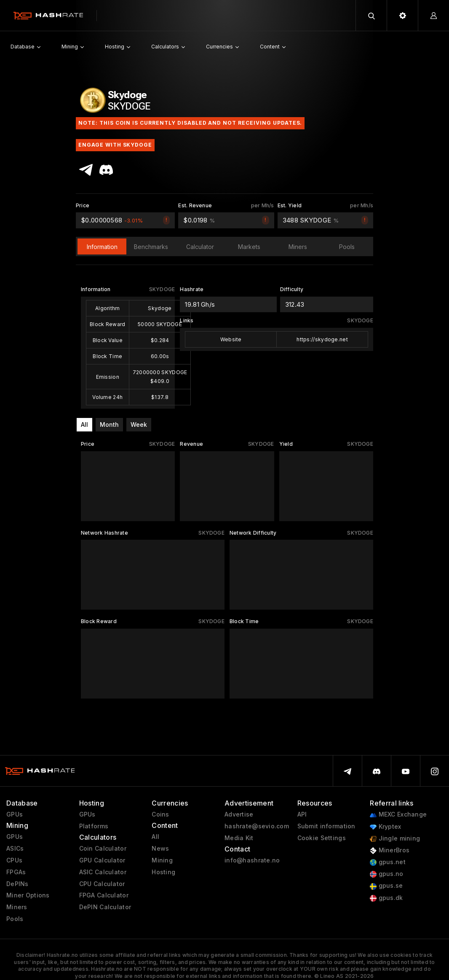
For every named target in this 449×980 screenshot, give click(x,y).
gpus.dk (386, 898)
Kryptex (385, 827)
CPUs (14, 860)
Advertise (239, 814)
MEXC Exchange (398, 815)
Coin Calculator (103, 849)
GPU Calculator (102, 860)
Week (139, 424)
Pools (15, 919)
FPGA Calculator (104, 895)
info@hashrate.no (252, 860)
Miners (17, 907)
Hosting (163, 872)
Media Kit (239, 838)
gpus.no (386, 874)
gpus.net (388, 862)
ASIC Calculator (103, 872)
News (160, 849)
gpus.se (386, 886)
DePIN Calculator (105, 907)
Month (109, 424)
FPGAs (16, 872)
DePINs (17, 884)
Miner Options (28, 895)
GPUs (15, 814)
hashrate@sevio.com (257, 826)
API (302, 814)
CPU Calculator (102, 884)
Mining (162, 860)
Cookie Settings (322, 838)
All (84, 424)
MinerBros (390, 850)
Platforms (94, 826)
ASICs (15, 849)
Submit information (326, 826)
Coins (160, 814)
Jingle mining (395, 839)
